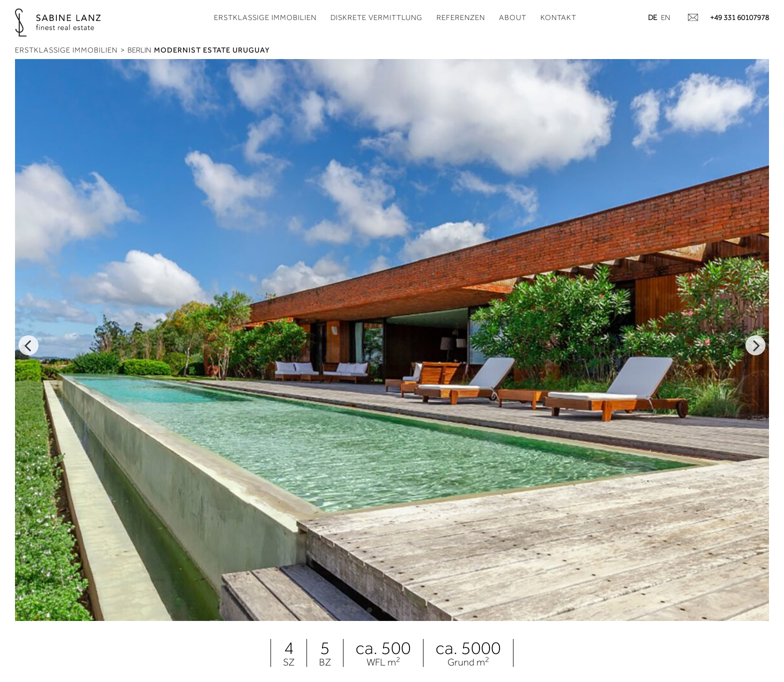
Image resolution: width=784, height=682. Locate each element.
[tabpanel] (392, 340)
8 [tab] (414, 610)
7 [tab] (399, 610)
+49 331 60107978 (739, 18)
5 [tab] (369, 610)
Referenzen (461, 18)
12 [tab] (474, 610)
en (665, 18)
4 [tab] (354, 610)
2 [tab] (324, 610)
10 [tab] (444, 610)
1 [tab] (309, 610)
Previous (28, 345)
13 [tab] (489, 610)
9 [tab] (429, 610)
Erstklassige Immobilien (265, 18)
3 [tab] (339, 610)
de (652, 18)
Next (755, 345)
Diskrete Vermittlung (376, 18)
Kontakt (558, 18)
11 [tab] (459, 610)
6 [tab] (384, 610)
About (513, 18)
